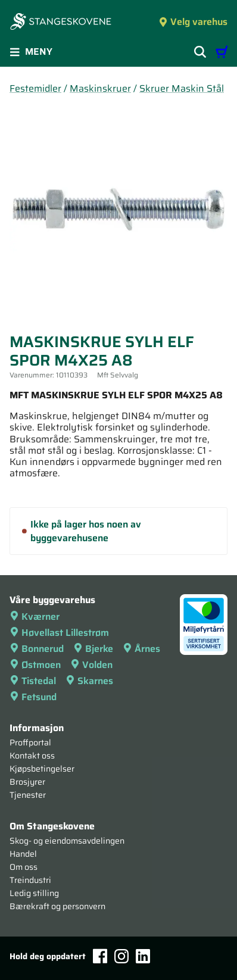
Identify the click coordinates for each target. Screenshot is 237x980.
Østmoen (35, 665)
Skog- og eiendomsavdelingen (67, 841)
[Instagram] (121, 956)
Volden (91, 665)
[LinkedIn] (143, 956)
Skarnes (89, 681)
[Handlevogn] (222, 52)
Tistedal (33, 681)
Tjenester (28, 795)
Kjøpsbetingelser (42, 769)
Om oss (24, 867)
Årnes (141, 649)
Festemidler (35, 88)
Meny (31, 52)
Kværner (35, 617)
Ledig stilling (34, 893)
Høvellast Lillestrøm (59, 633)
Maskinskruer (100, 88)
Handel (23, 854)
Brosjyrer (27, 782)
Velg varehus (193, 22)
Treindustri (30, 880)
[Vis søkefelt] (200, 52)
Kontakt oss (32, 756)
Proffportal (30, 742)
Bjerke (93, 649)
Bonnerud (37, 649)
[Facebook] (100, 956)
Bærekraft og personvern (57, 906)
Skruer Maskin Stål (182, 88)
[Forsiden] (61, 23)
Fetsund (33, 697)
